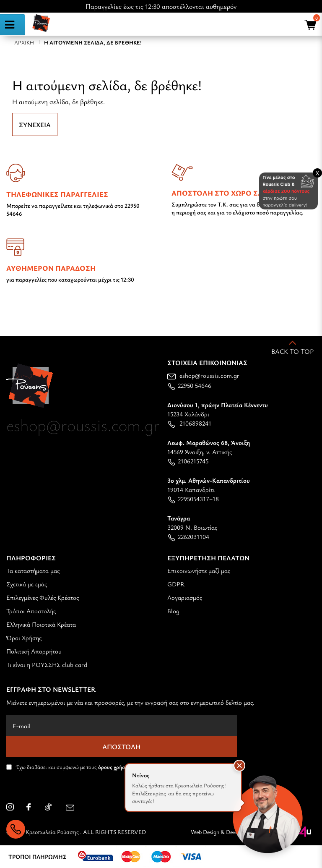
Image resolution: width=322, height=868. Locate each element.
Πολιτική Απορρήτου (34, 651)
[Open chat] (267, 813)
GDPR (176, 584)
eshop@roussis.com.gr (203, 375)
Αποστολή (122, 747)
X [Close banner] (317, 173)
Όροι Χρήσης (24, 638)
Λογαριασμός (185, 597)
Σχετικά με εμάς (27, 584)
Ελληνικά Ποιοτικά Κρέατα (41, 624)
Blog (173, 611)
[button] (239, 766)
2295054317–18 (193, 499)
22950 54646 (189, 385)
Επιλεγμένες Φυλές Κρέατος (43, 597)
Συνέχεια (35, 125)
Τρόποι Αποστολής (31, 611)
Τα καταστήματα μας (33, 570)
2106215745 (188, 461)
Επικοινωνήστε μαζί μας (199, 570)
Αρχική (24, 42)
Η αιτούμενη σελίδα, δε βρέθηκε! (93, 42)
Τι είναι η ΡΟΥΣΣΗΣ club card (47, 664)
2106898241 (189, 423)
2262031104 (188, 536)
